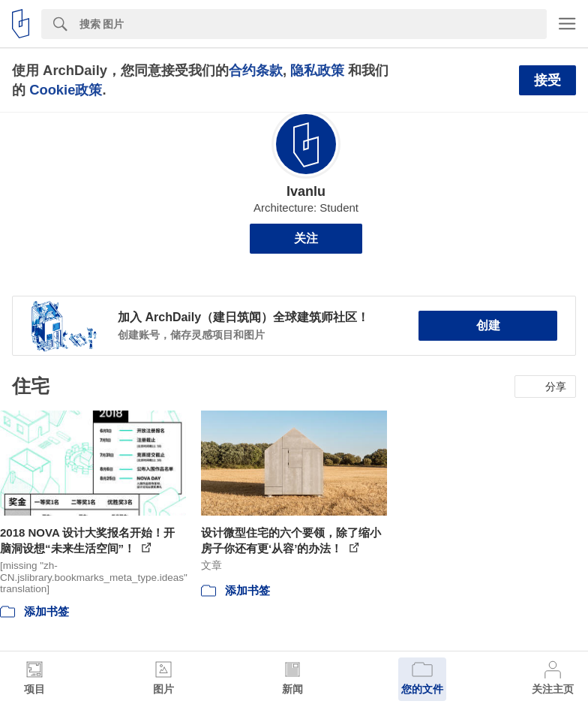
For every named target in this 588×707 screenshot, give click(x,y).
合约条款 (256, 70)
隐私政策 (317, 70)
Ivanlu (306, 191)
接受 (547, 80)
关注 (306, 238)
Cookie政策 (66, 90)
